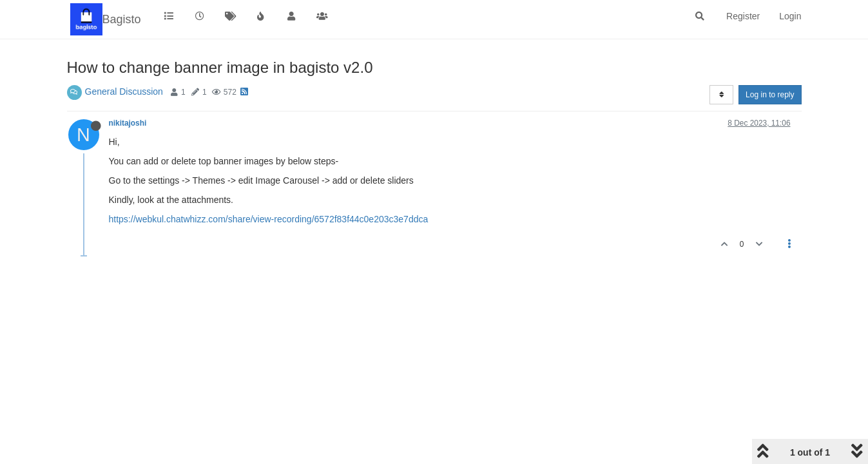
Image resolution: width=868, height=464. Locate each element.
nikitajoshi (128, 123)
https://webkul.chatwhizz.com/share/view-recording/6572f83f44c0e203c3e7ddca (269, 219)
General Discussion (124, 92)
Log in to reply (770, 95)
